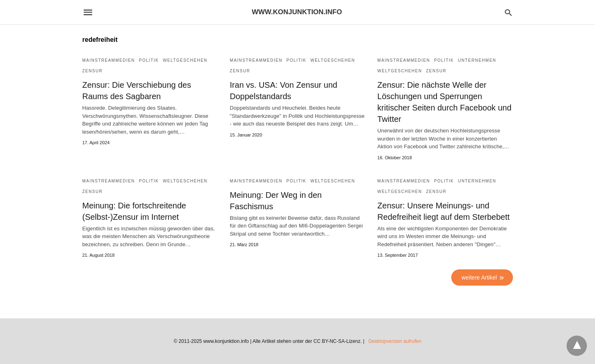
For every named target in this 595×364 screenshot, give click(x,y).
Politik (149, 60)
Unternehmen (477, 60)
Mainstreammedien (109, 60)
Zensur (93, 71)
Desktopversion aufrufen (395, 341)
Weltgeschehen (185, 60)
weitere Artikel (479, 277)
